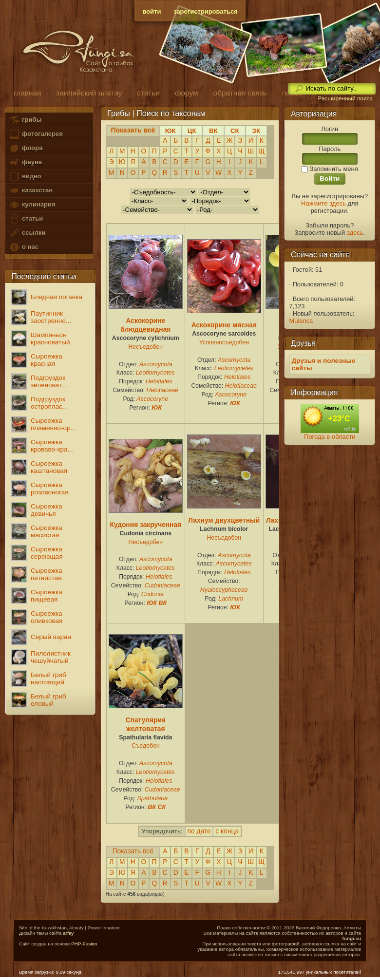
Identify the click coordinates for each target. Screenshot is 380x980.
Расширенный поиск (345, 98)
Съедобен (146, 746)
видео (25, 177)
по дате (199, 831)
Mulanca (301, 321)
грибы (25, 120)
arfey (68, 933)
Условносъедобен (224, 342)
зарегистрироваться (206, 11)
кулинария (32, 205)
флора (26, 148)
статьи (26, 219)
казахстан (31, 191)
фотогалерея (36, 134)
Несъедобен (146, 347)
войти (152, 11)
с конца (227, 831)
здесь (355, 233)
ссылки (27, 233)
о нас (23, 247)
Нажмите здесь (323, 203)
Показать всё (133, 851)
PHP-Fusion (84, 944)
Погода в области (330, 437)
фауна (25, 162)
